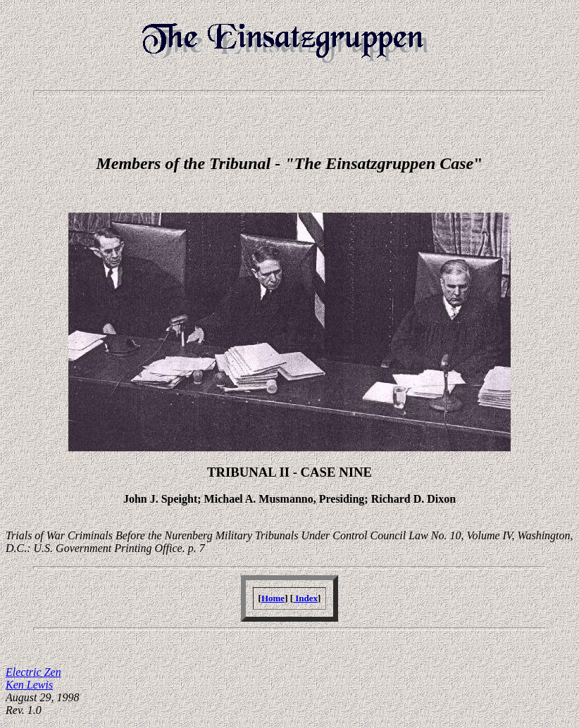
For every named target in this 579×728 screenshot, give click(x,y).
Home (273, 598)
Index (305, 598)
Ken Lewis (29, 685)
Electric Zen (33, 672)
